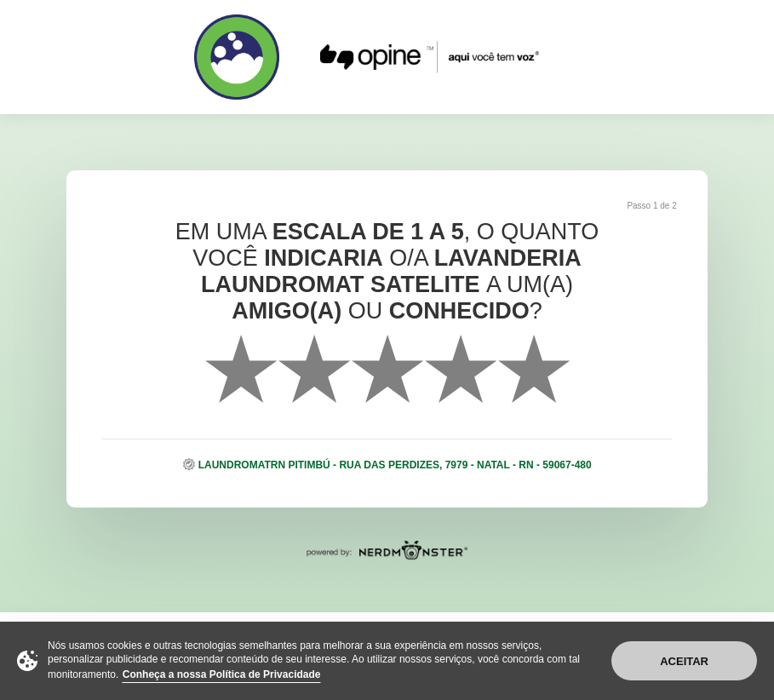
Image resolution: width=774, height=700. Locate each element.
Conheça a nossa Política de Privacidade (222, 674)
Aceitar (684, 661)
